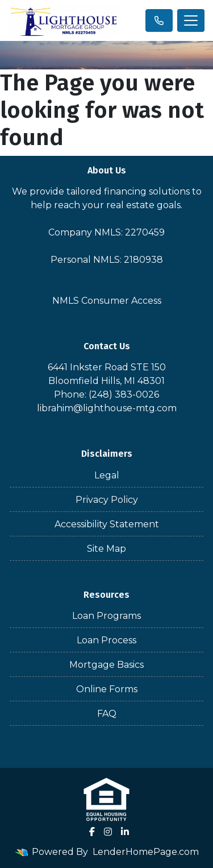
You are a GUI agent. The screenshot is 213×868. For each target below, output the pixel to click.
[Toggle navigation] (191, 20)
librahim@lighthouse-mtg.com (107, 408)
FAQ (107, 714)
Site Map (106, 549)
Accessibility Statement (107, 524)
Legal (107, 475)
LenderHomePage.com (146, 852)
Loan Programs (106, 616)
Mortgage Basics (106, 665)
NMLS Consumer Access (107, 301)
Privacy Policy (107, 500)
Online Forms (107, 689)
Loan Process (106, 640)
